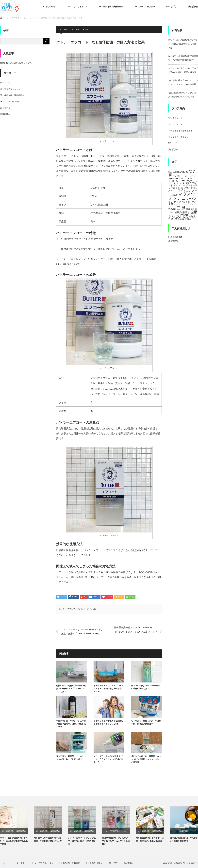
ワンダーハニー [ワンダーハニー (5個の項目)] (190, 204)
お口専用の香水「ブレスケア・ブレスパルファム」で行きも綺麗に (116, 841)
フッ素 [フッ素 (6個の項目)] (172, 188)
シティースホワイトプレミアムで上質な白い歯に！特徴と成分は (82, 841)
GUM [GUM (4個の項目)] (170, 172)
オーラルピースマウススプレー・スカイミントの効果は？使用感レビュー (108, 689)
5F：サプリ (171, 7)
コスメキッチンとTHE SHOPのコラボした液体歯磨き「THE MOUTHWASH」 (82, 632)
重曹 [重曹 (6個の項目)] (184, 219)
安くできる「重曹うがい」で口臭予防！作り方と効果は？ (146, 722)
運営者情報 (173, 241)
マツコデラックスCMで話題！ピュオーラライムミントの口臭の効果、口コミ (108, 759)
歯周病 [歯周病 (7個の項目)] (178, 212)
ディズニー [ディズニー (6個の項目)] (179, 185)
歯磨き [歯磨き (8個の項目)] (186, 212)
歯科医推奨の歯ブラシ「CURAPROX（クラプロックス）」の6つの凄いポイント (135, 632)
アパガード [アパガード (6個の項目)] (179, 176)
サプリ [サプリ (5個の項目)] (190, 181)
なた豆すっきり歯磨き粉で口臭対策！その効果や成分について (48, 840)
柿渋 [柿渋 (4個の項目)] (192, 209)
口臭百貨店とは (175, 237)
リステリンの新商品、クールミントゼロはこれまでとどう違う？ (71, 758)
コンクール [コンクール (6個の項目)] (181, 181)
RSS (4, 864)
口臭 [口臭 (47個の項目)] (181, 208)
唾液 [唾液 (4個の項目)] (188, 209)
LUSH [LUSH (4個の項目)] (175, 172)
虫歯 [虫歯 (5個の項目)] (180, 219)
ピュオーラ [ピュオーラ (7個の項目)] (191, 185)
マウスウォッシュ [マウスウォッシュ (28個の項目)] (182, 196)
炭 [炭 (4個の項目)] (190, 217)
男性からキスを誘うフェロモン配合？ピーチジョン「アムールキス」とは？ (71, 689)
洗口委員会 (193, 7)
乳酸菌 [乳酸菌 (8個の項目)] (172, 209)
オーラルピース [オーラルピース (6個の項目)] (187, 179)
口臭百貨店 (178, 863)
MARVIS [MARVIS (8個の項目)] (183, 172)
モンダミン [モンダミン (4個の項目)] (187, 202)
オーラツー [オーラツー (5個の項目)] (173, 179)
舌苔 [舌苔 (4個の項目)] (175, 219)
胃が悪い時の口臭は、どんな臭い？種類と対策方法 (184, 840)
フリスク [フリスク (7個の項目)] (188, 188)
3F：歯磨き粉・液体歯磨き (111, 7)
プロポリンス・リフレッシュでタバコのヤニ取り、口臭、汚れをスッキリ (71, 724)
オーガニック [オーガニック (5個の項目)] (191, 176)
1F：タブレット (49, 7)
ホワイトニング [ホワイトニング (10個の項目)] (185, 190)
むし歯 (93, 609)
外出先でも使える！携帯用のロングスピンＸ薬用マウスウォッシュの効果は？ (146, 759)
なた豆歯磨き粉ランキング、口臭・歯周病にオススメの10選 (150, 840)
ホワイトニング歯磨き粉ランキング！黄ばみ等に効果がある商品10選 (183, 44)
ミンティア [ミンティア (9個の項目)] (175, 202)
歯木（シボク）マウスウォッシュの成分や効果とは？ (146, 687)
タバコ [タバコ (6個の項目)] (186, 183)
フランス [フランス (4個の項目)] (179, 188)
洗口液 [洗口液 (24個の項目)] (182, 216)
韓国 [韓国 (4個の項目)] (189, 219)
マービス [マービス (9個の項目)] (191, 199)
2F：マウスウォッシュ (77, 7)
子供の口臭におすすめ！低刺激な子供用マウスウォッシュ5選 (108, 722)
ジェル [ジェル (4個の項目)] (179, 183)
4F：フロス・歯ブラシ (145, 7)
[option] (17, 826)
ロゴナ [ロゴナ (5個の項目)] (179, 204)
